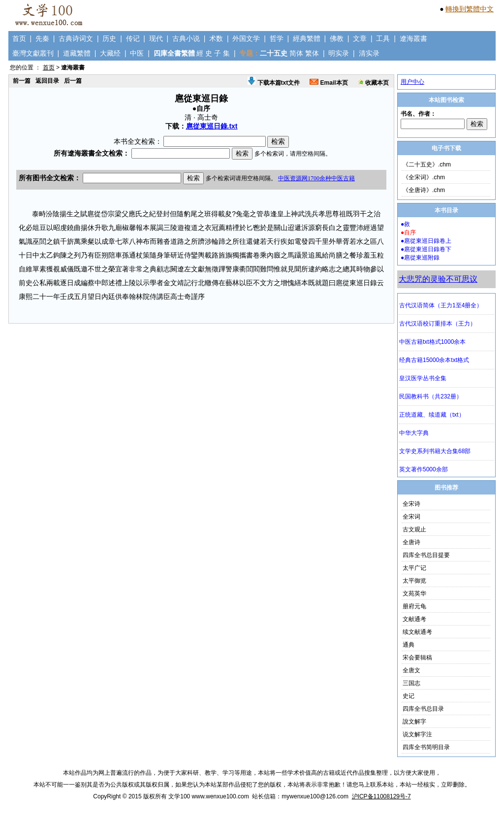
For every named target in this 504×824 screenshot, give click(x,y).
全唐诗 (411, 542)
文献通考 (414, 619)
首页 (19, 38)
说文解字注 (417, 734)
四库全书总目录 (423, 709)
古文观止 (414, 529)
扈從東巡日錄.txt (212, 126)
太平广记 (414, 568)
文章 (360, 38)
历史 (109, 38)
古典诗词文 (76, 38)
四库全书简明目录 (426, 747)
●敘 (405, 224)
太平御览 (414, 581)
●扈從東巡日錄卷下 (426, 249)
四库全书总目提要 (426, 555)
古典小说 (186, 38)
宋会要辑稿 (417, 658)
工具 (383, 38)
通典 (409, 645)
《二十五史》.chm (427, 165)
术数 (216, 38)
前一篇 (22, 81)
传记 (133, 38)
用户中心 (412, 82)
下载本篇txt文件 (274, 83)
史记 (409, 696)
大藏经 (110, 53)
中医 (137, 53)
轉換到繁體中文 (470, 9)
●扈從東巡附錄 (420, 258)
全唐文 (411, 670)
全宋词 (411, 517)
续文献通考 (417, 632)
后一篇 (73, 81)
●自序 (408, 232)
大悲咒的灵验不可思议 (438, 279)
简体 (296, 53)
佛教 (337, 38)
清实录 (369, 53)
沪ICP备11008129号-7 (381, 796)
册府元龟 (414, 606)
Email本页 (329, 83)
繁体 (312, 53)
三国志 (411, 683)
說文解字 (414, 722)
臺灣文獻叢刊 (33, 53)
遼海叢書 (413, 38)
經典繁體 (307, 38)
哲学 (277, 38)
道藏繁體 (77, 53)
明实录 (339, 53)
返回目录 (47, 81)
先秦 (42, 38)
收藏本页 (373, 83)
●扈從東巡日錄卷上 (426, 241)
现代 (156, 38)
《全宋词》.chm (424, 177)
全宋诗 (411, 504)
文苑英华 (414, 593)
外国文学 (246, 38)
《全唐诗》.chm (424, 190)
